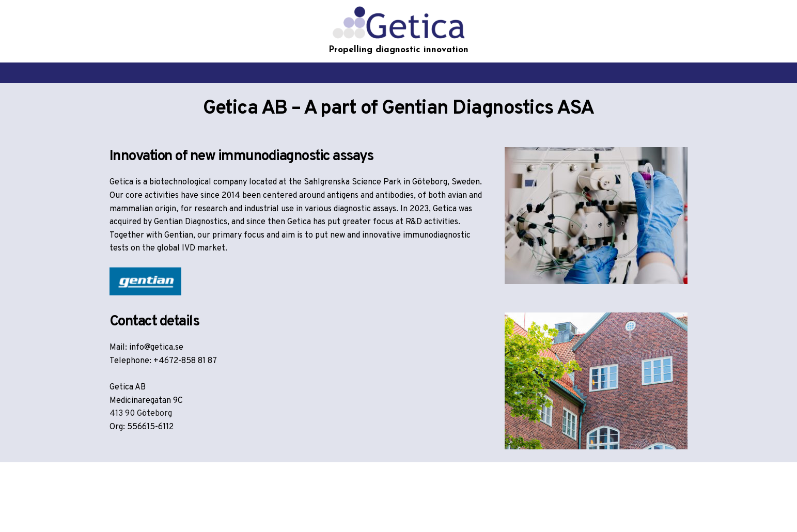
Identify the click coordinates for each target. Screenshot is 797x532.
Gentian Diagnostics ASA (488, 109)
